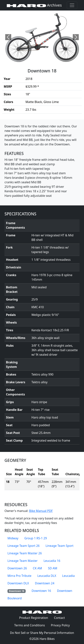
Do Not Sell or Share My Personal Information (42, 633)
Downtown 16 (41, 591)
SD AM (53, 568)
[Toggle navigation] (72, 5)
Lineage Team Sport (59, 546)
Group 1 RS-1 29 (36, 538)
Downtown (65, 591)
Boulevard (15, 598)
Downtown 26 (17, 568)
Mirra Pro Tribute (19, 576)
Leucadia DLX (47, 576)
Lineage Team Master (23, 561)
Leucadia (68, 576)
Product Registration (33, 618)
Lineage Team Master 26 (25, 553)
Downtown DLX (18, 583)
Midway (13, 538)
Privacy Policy (62, 625)
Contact (61, 618)
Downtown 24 (45, 583)
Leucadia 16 (52, 561)
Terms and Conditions (31, 625)
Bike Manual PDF (41, 511)
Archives (34, 5)
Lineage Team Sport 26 (23, 546)
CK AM (38, 568)
